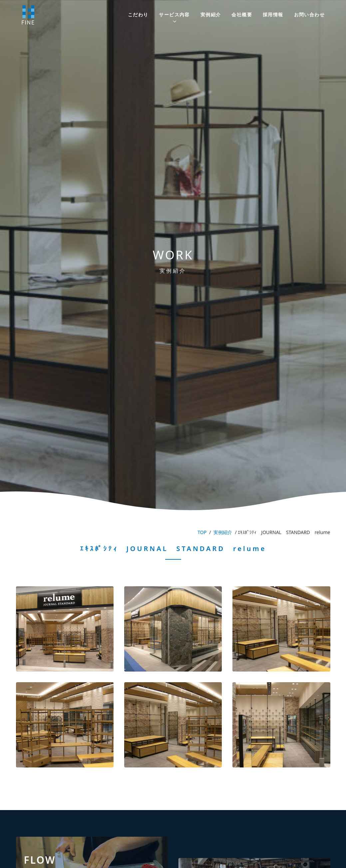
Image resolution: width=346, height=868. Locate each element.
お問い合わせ (309, 14)
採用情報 (273, 14)
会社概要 (242, 14)
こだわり (138, 14)
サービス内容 (174, 14)
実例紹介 (211, 14)
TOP (202, 532)
